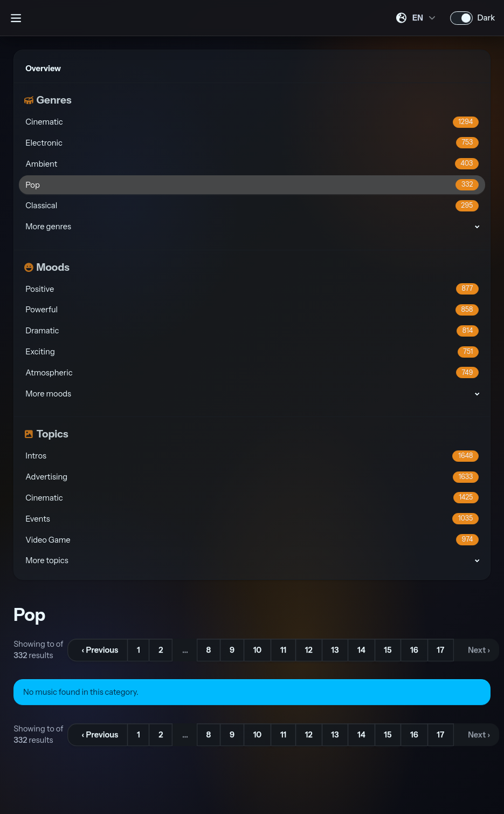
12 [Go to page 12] (309, 650)
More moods (48, 394)
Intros (252, 456)
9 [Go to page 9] (232, 650)
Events (252, 519)
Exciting (252, 352)
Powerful (252, 310)
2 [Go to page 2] (161, 650)
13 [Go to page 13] (335, 650)
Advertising (252, 477)
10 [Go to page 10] (258, 650)
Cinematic (252, 122)
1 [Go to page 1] (139, 650)
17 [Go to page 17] (440, 650)
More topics (47, 560)
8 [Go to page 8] (209, 650)
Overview (43, 69)
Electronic (252, 143)
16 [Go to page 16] (414, 650)
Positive (252, 289)
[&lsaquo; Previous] (98, 650)
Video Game (252, 540)
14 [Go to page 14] (361, 650)
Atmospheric (252, 372)
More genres (48, 227)
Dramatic (252, 331)
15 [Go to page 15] (388, 650)
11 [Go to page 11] (283, 650)
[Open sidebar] (16, 18)
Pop (252, 185)
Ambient (252, 164)
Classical (252, 206)
